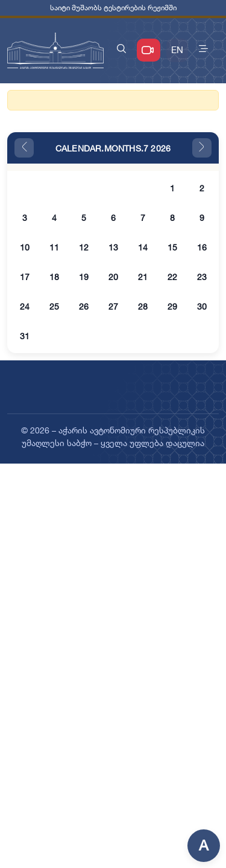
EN (177, 50)
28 (143, 306)
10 (25, 247)
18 (54, 277)
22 (172, 277)
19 (84, 277)
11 (54, 247)
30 (202, 306)
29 (172, 306)
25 (54, 306)
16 (202, 247)
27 (113, 306)
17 (25, 277)
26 (84, 306)
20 (113, 277)
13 (113, 247)
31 (25, 336)
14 (143, 247)
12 (84, 247)
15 (172, 247)
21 (143, 277)
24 (25, 306)
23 (202, 277)
